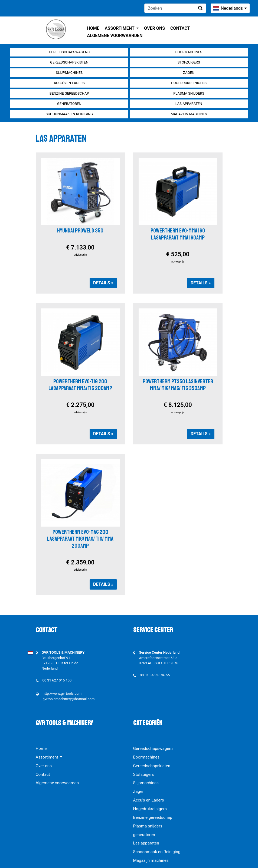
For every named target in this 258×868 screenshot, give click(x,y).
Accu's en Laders (69, 83)
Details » (103, 283)
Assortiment (120, 28)
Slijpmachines (69, 73)
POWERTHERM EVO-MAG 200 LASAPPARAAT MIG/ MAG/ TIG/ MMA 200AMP (80, 539)
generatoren (69, 104)
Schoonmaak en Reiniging (69, 114)
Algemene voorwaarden (115, 36)
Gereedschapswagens (69, 52)
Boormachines (189, 52)
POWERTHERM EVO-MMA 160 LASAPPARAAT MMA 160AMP (178, 234)
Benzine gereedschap (69, 93)
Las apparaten (189, 104)
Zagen (189, 73)
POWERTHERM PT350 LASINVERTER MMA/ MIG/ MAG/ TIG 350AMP (178, 385)
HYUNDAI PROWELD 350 (80, 231)
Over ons (154, 28)
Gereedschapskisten (69, 62)
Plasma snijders (189, 93)
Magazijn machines (189, 114)
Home (93, 28)
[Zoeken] (175, 8)
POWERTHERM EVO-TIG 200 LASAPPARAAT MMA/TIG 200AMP (80, 385)
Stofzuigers (189, 62)
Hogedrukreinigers (189, 83)
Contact (180, 28)
